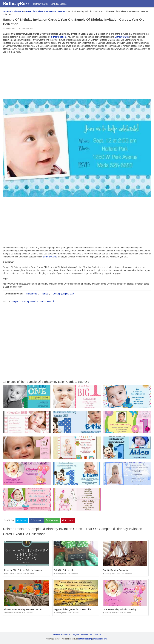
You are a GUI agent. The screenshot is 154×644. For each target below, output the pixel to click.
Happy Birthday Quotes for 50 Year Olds (72, 609)
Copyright (76, 635)
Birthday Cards (40, 4)
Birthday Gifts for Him (13, 574)
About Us (97, 635)
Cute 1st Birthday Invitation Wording (120, 609)
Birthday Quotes (60, 613)
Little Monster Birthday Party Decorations (23, 609)
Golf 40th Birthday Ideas (65, 570)
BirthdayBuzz (16, 3)
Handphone (31, 294)
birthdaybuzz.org (59, 37)
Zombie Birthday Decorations (116, 570)
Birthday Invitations (111, 613)
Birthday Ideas (60, 574)
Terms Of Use (86, 635)
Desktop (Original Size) (64, 294)
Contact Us (66, 635)
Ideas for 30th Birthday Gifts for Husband (23, 570)
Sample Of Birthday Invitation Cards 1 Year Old (33, 301)
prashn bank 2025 (100, 639)
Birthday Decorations (112, 574)
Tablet (45, 294)
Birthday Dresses (59, 4)
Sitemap (56, 635)
